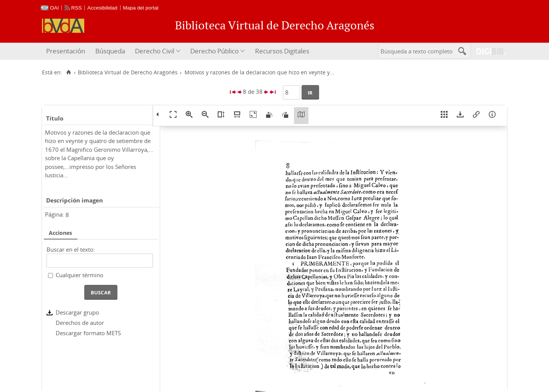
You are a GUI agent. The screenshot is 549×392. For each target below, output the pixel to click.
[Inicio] (68, 72)
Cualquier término (79, 275)
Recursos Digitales (282, 51)
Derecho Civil (155, 51)
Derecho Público (214, 51)
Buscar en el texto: (71, 249)
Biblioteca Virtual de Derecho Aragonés (128, 72)
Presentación (66, 51)
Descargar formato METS (88, 333)
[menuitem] (67, 51)
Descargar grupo (77, 312)
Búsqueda (110, 51)
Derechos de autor (80, 323)
